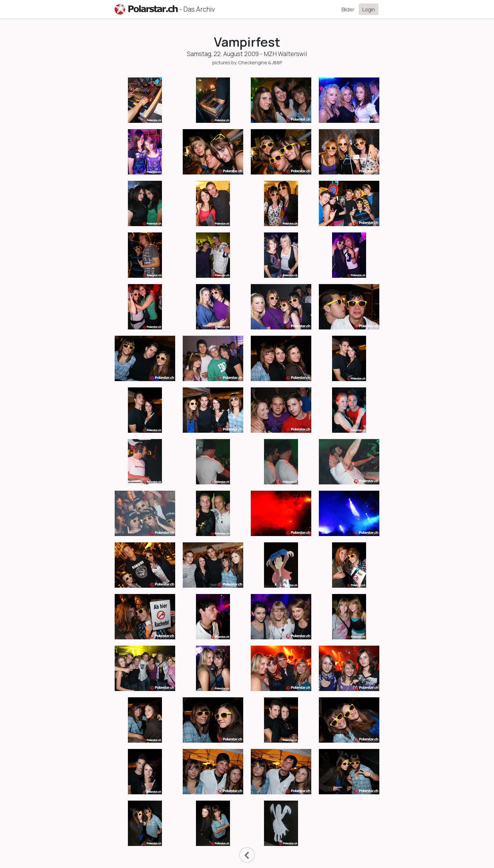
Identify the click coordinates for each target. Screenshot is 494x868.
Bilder (348, 9)
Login (369, 9)
